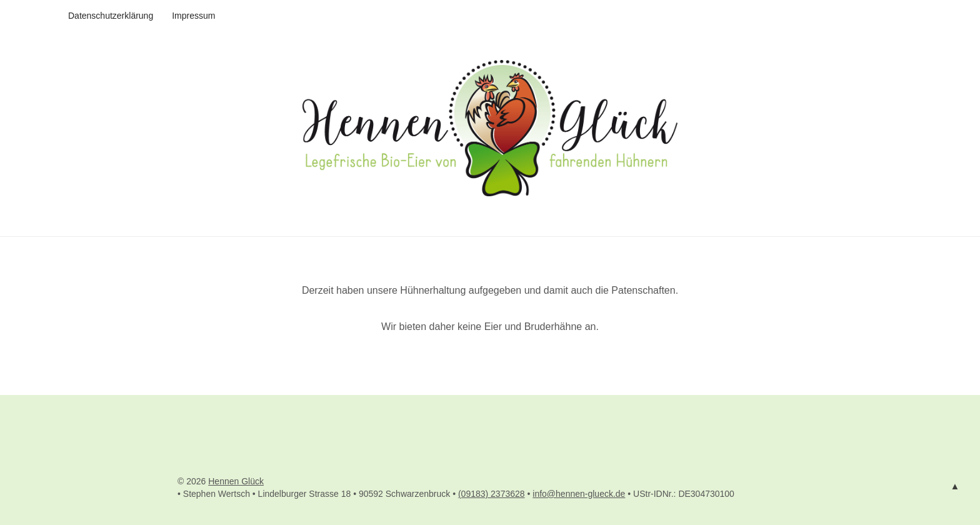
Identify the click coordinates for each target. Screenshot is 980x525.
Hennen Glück (236, 481)
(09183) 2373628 (492, 494)
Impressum (193, 16)
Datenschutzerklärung (111, 16)
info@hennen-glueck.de (579, 494)
